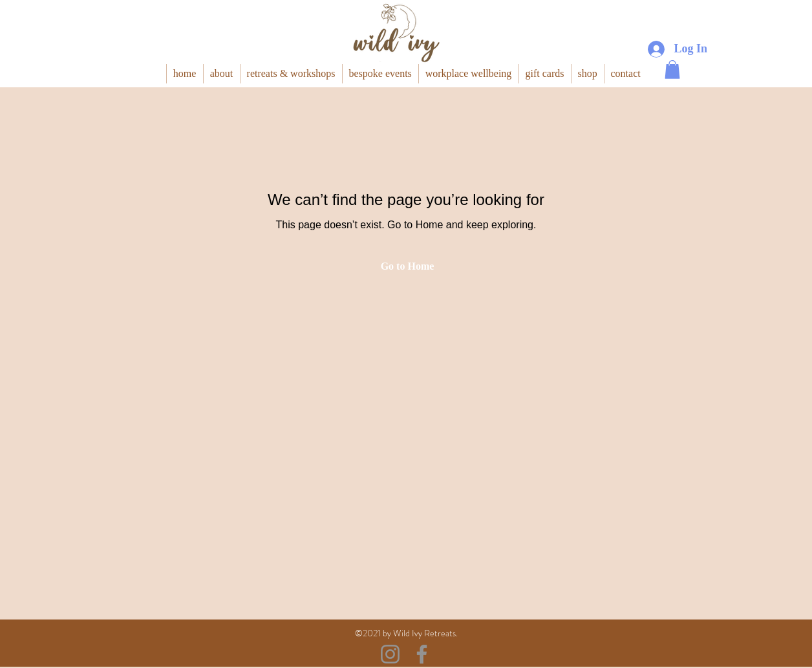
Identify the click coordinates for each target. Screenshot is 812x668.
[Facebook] (422, 654)
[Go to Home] (406, 266)
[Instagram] (390, 654)
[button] (672, 70)
